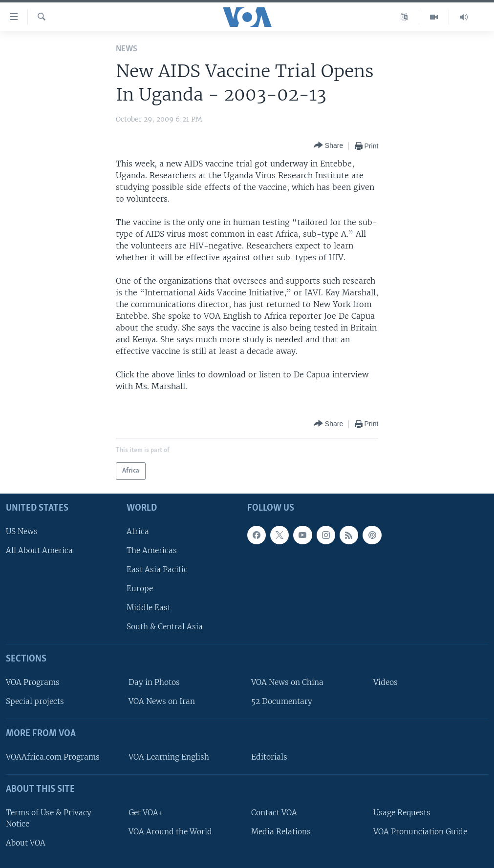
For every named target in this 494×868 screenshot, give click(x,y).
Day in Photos (154, 682)
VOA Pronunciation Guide (420, 832)
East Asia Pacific (157, 569)
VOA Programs (33, 682)
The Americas (152, 550)
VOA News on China (287, 682)
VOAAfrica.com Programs (53, 757)
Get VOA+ (146, 812)
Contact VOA (274, 812)
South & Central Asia (165, 627)
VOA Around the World (170, 832)
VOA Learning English (169, 757)
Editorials (269, 757)
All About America (39, 550)
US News (22, 531)
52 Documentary (282, 701)
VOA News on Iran (162, 701)
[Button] (328, 146)
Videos (386, 682)
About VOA (26, 843)
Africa (138, 531)
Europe (140, 589)
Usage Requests (402, 812)
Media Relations (281, 832)
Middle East (149, 608)
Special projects (35, 701)
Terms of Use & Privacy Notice (49, 818)
